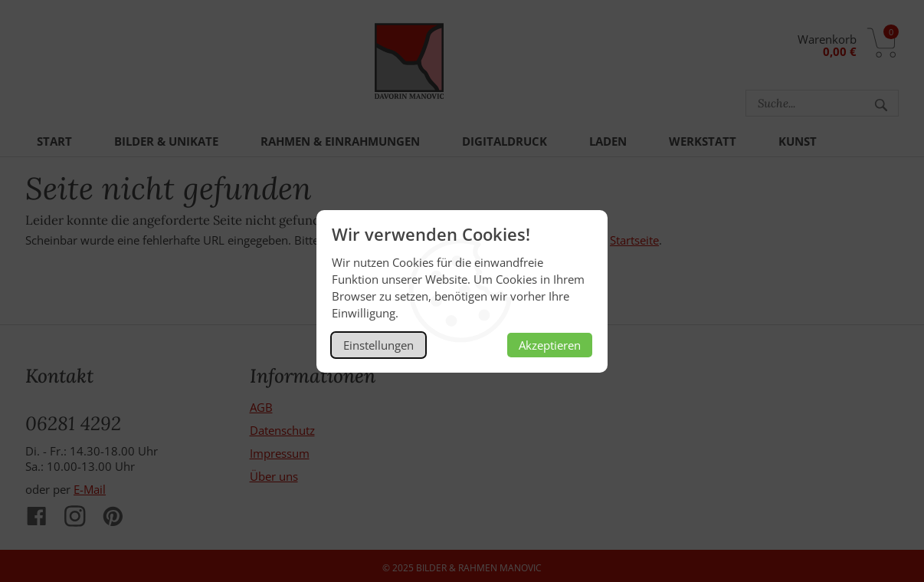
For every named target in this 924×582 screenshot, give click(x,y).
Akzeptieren (550, 345)
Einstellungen (378, 345)
